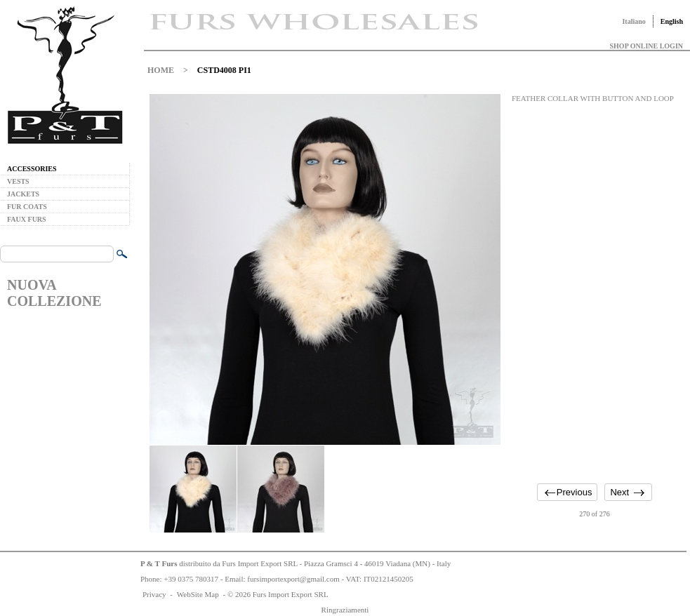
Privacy (154, 594)
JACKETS (23, 194)
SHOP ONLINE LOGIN (646, 46)
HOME (161, 70)
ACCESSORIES (32, 169)
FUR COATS (27, 207)
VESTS (18, 181)
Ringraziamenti (345, 610)
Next (619, 492)
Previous (575, 492)
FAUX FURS (27, 219)
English (672, 21)
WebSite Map (198, 594)
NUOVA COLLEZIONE (54, 293)
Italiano (633, 21)
